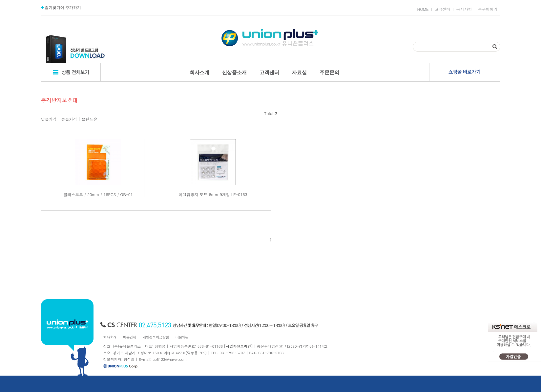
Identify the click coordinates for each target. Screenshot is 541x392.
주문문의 (329, 72)
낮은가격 (49, 119)
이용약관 (182, 337)
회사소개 (199, 72)
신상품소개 (234, 72)
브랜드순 (90, 119)
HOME (423, 9)
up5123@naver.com (170, 359)
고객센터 (443, 9)
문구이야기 (488, 9)
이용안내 (130, 337)
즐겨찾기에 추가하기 (61, 8)
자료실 (299, 72)
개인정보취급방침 (156, 337)
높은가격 (69, 119)
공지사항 (464, 9)
